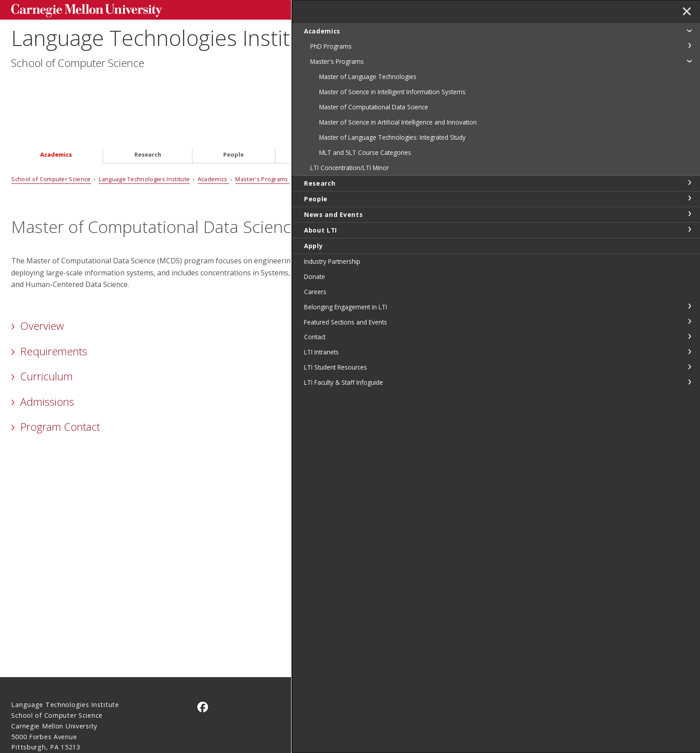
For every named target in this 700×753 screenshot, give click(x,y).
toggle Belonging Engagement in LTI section (689, 352)
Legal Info (27, 714)
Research (148, 106)
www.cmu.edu (81, 714)
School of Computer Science (78, 72)
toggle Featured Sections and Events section (689, 367)
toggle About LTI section (689, 275)
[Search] (488, 9)
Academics (56, 106)
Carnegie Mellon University (79, 10)
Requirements (54, 302)
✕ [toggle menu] (685, 13)
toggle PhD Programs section (689, 46)
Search (549, 9)
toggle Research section (689, 228)
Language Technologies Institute (166, 48)
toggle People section (689, 244)
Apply (518, 106)
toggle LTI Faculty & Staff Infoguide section (689, 428)
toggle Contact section (689, 382)
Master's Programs (262, 130)
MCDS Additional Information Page (458, 448)
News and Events (331, 106)
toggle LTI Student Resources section (689, 412)
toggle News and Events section (689, 259)
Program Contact (60, 377)
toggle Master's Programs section (689, 61)
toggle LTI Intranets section (689, 397)
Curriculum (46, 327)
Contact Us (29, 697)
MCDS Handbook (503, 339)
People (233, 106)
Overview (42, 277)
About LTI (432, 106)
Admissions (47, 352)
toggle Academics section (689, 30)
